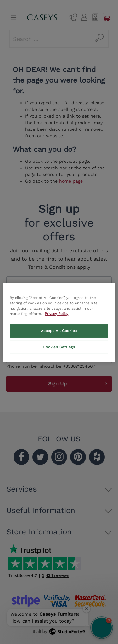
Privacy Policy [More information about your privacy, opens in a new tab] (56, 314)
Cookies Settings (59, 347)
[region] (59, 322)
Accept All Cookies (59, 331)
